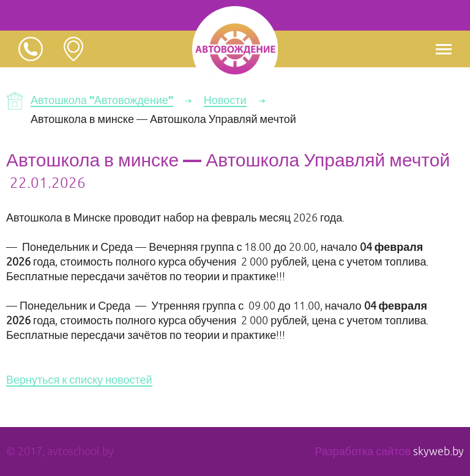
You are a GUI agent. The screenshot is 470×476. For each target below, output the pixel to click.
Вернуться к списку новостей (79, 381)
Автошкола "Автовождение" (102, 101)
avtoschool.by (80, 452)
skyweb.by (438, 452)
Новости (225, 101)
